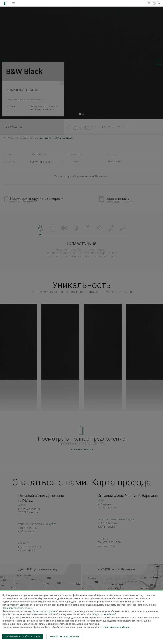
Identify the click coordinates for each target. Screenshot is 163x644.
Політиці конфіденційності (116, 627)
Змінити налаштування (64, 637)
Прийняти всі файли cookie (23, 637)
